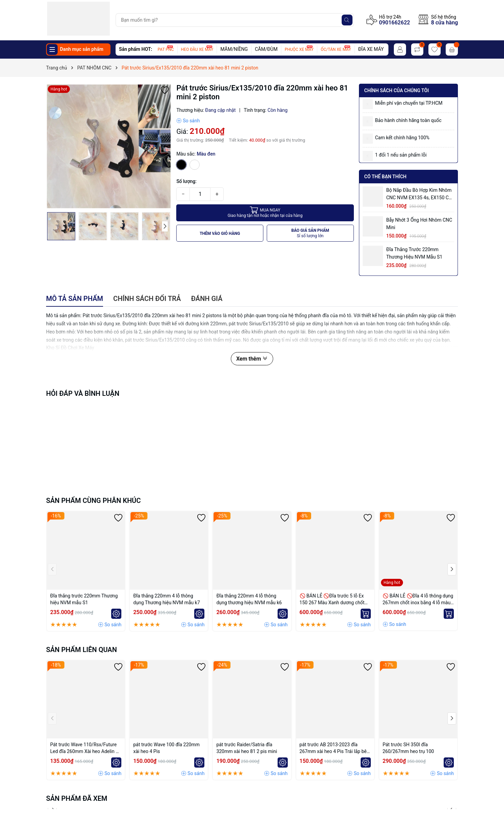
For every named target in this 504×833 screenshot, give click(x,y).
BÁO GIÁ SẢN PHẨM (310, 233)
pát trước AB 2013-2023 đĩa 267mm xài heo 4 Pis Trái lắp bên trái (335, 748)
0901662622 (394, 23)
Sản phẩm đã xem (77, 798)
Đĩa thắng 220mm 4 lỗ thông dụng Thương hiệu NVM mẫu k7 (167, 599)
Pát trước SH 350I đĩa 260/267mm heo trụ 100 (408, 748)
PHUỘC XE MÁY (299, 49)
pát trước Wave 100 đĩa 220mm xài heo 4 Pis (166, 748)
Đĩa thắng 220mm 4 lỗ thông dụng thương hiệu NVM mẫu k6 (249, 599)
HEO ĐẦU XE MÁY (197, 49)
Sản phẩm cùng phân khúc (93, 501)
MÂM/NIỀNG (234, 49)
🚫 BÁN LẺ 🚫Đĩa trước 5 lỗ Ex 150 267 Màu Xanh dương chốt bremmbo (332, 600)
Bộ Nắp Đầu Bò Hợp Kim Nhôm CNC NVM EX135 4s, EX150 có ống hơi (419, 194)
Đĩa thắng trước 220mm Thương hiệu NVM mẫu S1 (415, 253)
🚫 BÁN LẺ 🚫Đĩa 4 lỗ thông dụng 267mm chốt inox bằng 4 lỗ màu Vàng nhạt (418, 600)
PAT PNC (166, 49)
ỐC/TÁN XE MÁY (336, 49)
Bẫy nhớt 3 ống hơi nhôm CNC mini (419, 224)
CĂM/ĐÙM (266, 49)
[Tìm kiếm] (347, 20)
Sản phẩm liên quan (82, 650)
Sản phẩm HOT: (136, 49)
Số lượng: (186, 181)
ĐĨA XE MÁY (371, 49)
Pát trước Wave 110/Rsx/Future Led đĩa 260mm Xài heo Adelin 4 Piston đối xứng (84, 748)
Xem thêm (252, 359)
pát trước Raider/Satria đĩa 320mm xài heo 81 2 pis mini (247, 748)
